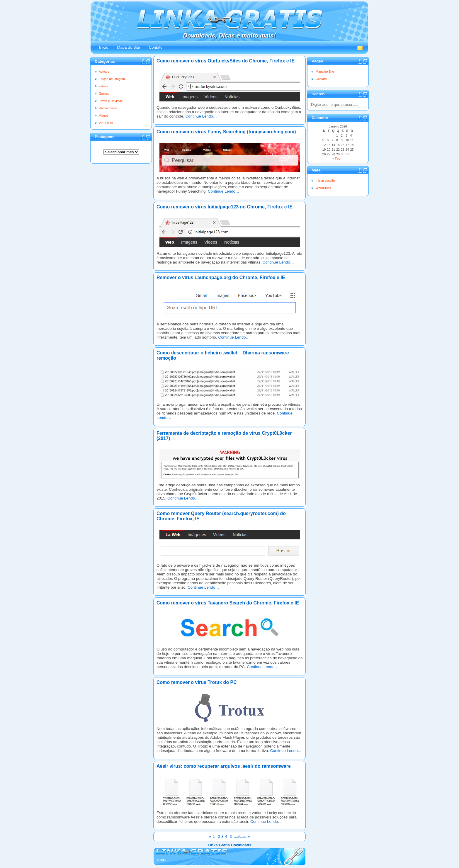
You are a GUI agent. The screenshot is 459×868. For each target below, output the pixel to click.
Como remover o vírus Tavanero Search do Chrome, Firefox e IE (228, 603)
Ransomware (108, 108)
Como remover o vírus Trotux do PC (197, 682)
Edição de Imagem (112, 79)
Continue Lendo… (201, 116)
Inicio (104, 47)
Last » (244, 836)
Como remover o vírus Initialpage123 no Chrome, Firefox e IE (225, 207)
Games (104, 94)
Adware (104, 72)
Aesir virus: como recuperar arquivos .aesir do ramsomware (224, 766)
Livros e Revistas (111, 101)
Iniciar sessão (325, 181)
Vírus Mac (106, 123)
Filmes (103, 86)
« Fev (336, 159)
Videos (103, 115)
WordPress (323, 188)
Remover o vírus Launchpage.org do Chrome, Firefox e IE (221, 277)
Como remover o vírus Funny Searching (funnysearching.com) (226, 132)
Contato (156, 47)
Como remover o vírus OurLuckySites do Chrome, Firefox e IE (226, 61)
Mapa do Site (129, 47)
